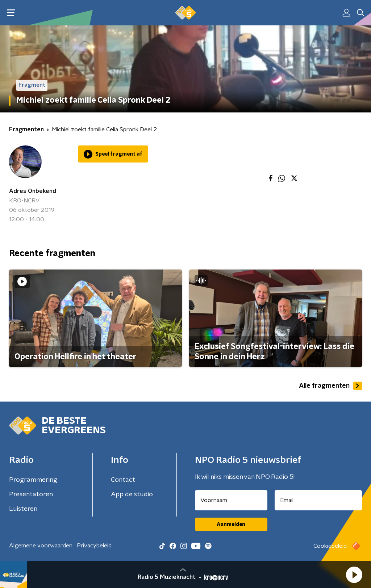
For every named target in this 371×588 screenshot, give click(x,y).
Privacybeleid (94, 546)
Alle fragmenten (330, 386)
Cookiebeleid (330, 546)
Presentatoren (31, 494)
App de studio (132, 494)
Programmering (33, 480)
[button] (354, 575)
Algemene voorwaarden (41, 546)
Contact (123, 480)
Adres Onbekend (33, 191)
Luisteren (23, 509)
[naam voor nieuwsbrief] (231, 500)
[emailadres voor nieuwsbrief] (318, 500)
